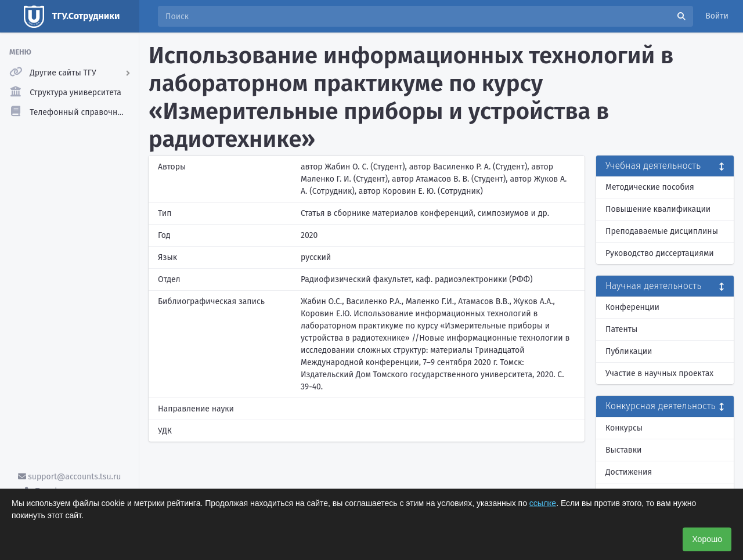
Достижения (629, 472)
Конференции (632, 307)
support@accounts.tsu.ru (70, 477)
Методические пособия (650, 187)
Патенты (621, 329)
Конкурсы (624, 428)
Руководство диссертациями (660, 253)
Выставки (623, 450)
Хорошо (707, 539)
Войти (717, 16)
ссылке (543, 503)
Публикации (629, 351)
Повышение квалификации (658, 209)
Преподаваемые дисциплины (662, 231)
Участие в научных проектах (659, 373)
